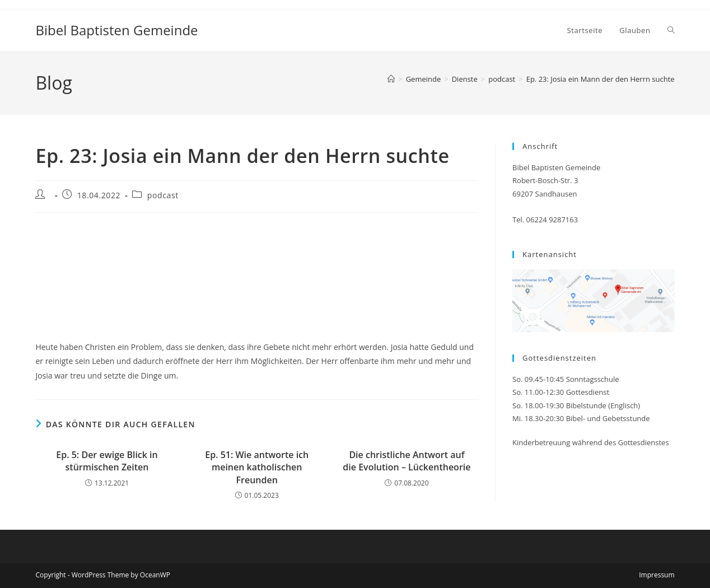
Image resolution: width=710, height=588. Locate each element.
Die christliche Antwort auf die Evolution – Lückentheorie (407, 461)
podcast (163, 195)
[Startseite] (391, 79)
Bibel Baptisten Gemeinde (116, 30)
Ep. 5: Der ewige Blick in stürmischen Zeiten (107, 461)
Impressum (657, 575)
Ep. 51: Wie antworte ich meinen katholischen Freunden (257, 467)
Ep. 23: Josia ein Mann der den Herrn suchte (601, 79)
